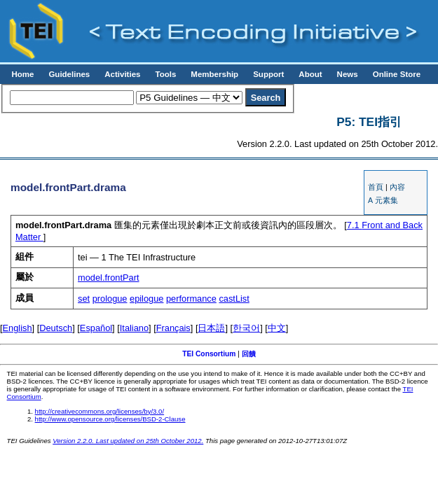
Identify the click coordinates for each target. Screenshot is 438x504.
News (348, 74)
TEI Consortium (209, 354)
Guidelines (69, 74)
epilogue (146, 299)
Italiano (134, 328)
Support (268, 74)
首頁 (376, 187)
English (18, 328)
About (310, 74)
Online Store (397, 74)
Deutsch (56, 328)
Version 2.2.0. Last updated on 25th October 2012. (128, 441)
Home (22, 74)
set (84, 299)
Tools (165, 74)
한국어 (246, 328)
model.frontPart (109, 278)
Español (96, 328)
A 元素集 (383, 200)
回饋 (249, 354)
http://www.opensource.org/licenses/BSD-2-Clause (110, 419)
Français (173, 328)
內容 (397, 187)
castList (234, 299)
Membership (214, 74)
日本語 (211, 328)
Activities (122, 74)
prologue (110, 299)
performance (191, 299)
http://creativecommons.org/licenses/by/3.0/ (100, 411)
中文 (277, 328)
